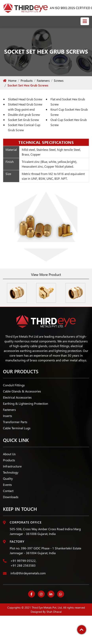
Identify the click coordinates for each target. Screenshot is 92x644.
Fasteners (43, 80)
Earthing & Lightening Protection (26, 403)
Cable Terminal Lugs (17, 428)
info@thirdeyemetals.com (28, 573)
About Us (9, 454)
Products (27, 80)
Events (7, 485)
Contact (8, 491)
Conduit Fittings (14, 385)
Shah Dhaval (54, 612)
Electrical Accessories (17, 397)
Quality (8, 478)
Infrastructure (12, 466)
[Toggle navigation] (85, 21)
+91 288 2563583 (23, 565)
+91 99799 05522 (23, 561)
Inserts (8, 416)
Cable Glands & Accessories (22, 391)
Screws (59, 80)
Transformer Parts (15, 422)
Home (10, 80)
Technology (11, 472)
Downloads (11, 497)
